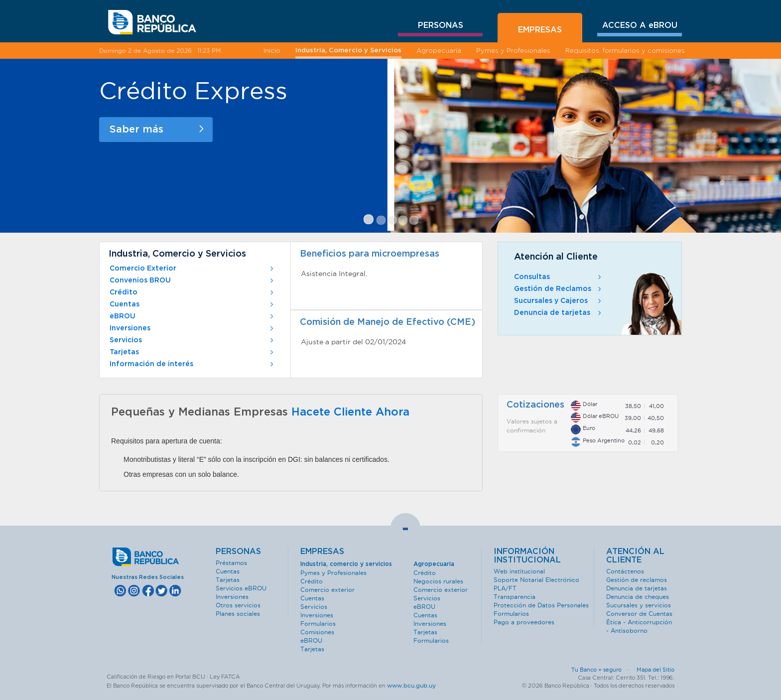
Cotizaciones (535, 405)
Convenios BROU (193, 280)
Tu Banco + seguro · (603, 670)
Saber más (157, 130)
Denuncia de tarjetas (559, 313)
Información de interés (193, 364)
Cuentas (193, 304)
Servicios (193, 340)
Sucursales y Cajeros (559, 301)
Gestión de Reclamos (559, 289)
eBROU (193, 316)
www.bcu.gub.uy (411, 685)
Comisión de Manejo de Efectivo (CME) (388, 322)
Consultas (559, 277)
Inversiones (193, 328)
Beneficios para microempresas (370, 254)
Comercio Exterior (193, 269)
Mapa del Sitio (655, 670)
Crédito (193, 292)
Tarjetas (193, 352)
